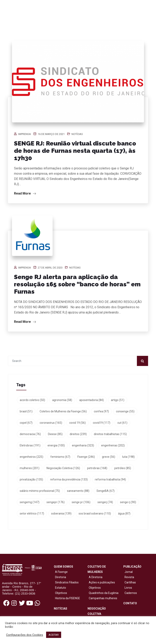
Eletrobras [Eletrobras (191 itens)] (30, 445)
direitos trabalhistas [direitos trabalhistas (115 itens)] (110, 434)
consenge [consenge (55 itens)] (125, 411)
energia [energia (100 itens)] (56, 445)
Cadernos (131, 593)
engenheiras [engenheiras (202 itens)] (113, 445)
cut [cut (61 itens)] (122, 423)
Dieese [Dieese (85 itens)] (55, 434)
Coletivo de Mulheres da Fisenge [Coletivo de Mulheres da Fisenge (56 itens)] (63, 411)
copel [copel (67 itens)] (26, 423)
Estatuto (60, 588)
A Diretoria (95, 577)
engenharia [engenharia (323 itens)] (83, 445)
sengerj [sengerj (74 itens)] (105, 502)
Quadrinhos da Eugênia (103, 593)
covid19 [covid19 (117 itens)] (102, 423)
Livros (128, 588)
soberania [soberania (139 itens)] (61, 513)
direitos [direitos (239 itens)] (78, 434)
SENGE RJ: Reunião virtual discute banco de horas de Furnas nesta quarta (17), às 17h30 (75, 151)
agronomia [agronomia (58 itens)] (62, 400)
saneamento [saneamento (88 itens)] (78, 491)
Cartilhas (130, 582)
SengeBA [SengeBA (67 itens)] (106, 491)
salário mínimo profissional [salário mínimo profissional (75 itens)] (40, 491)
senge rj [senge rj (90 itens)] (128, 502)
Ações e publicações (101, 582)
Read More (25, 193)
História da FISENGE (67, 598)
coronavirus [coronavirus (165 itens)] (51, 423)
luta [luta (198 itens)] (128, 457)
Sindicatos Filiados (66, 582)
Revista (129, 577)
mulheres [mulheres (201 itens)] (30, 468)
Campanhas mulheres (102, 598)
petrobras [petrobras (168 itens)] (97, 468)
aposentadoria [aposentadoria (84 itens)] (92, 400)
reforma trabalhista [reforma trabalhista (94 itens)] (110, 479)
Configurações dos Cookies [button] (25, 635)
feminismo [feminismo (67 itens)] (60, 457)
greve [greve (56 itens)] (109, 457)
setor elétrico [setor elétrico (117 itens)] (32, 513)
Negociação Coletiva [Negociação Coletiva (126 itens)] (63, 468)
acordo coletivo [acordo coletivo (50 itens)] (32, 400)
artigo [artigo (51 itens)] (118, 400)
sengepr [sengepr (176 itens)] (56, 502)
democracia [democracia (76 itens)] (30, 434)
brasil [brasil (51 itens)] (26, 411)
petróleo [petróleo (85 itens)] (123, 468)
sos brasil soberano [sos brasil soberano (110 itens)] (95, 513)
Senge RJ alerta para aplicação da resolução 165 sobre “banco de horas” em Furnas (77, 284)
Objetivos (60, 593)
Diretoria (60, 577)
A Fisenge (61, 572)
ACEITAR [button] (54, 635)
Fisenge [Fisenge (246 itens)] (86, 457)
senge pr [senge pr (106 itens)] (81, 502)
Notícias (77, 134)
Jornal (129, 572)
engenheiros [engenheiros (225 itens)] (31, 457)
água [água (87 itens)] (124, 513)
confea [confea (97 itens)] (101, 411)
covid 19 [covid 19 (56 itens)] (77, 423)
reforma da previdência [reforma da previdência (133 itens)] (69, 479)
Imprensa (25, 134)
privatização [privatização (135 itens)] (31, 479)
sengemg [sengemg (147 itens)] (30, 502)
